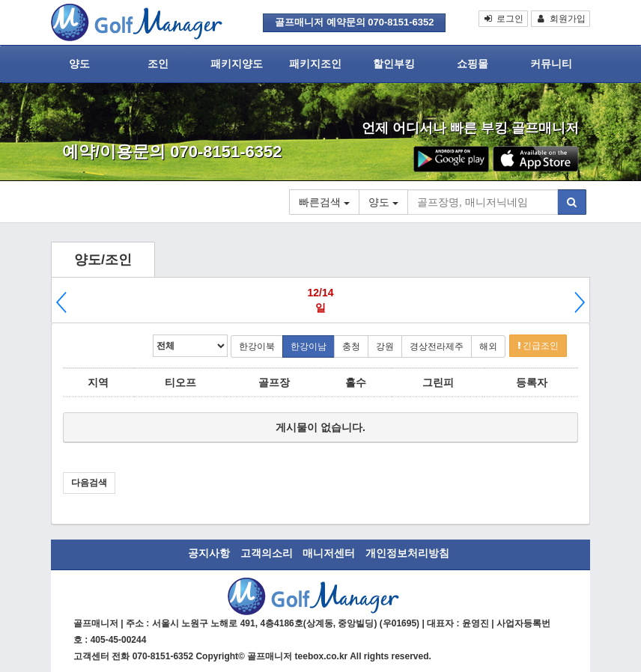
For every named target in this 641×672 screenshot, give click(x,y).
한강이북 (257, 346)
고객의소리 (267, 553)
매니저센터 (329, 553)
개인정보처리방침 (407, 553)
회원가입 (561, 19)
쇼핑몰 (473, 64)
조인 (158, 64)
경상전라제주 (437, 346)
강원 (385, 346)
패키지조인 (315, 64)
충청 (351, 346)
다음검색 (89, 483)
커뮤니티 (551, 64)
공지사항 (209, 553)
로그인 (504, 19)
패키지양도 (237, 64)
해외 (488, 346)
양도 (79, 64)
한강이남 (309, 346)
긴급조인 (538, 346)
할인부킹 (394, 64)
